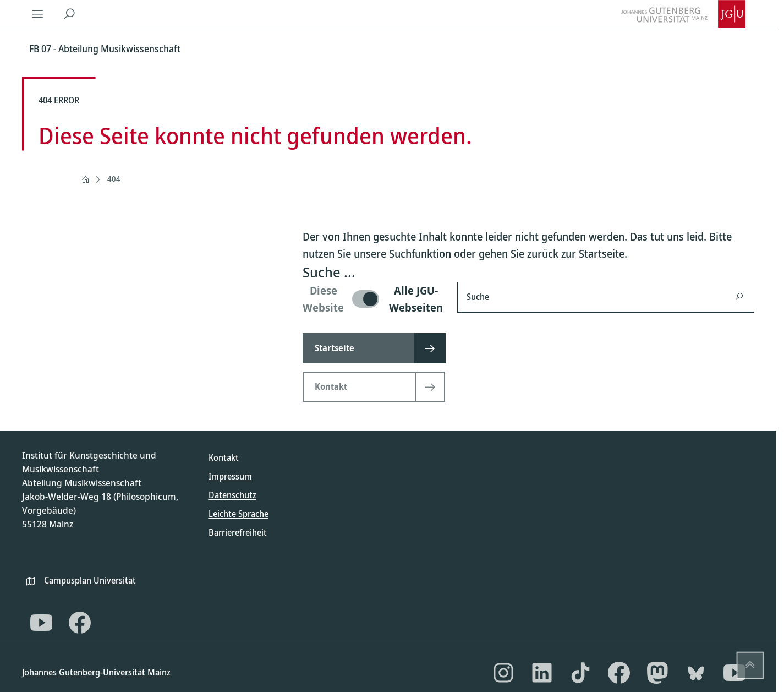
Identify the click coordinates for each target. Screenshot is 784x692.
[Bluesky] (696, 673)
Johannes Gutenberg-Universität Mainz (96, 672)
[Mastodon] (657, 673)
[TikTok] (580, 673)
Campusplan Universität (90, 580)
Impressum (230, 476)
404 (114, 179)
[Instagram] (503, 673)
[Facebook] (80, 623)
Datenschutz (232, 495)
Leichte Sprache (239, 514)
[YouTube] (41, 623)
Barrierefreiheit (238, 532)
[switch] (373, 299)
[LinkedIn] (542, 673)
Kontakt (224, 457)
